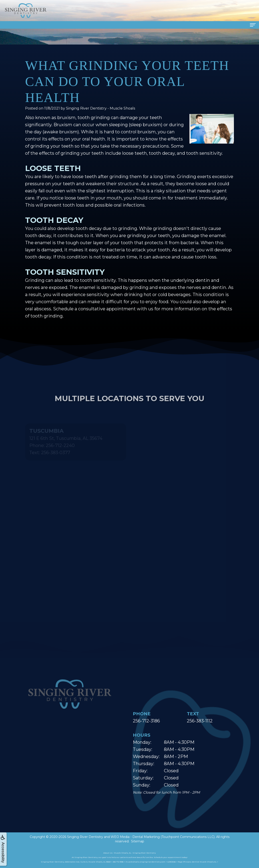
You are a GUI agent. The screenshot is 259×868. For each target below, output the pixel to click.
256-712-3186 (146, 721)
